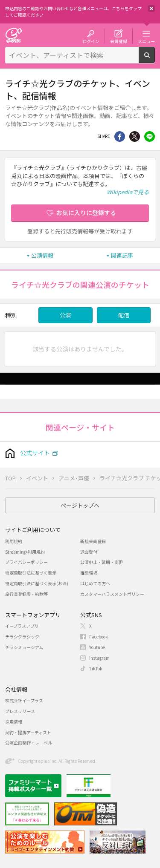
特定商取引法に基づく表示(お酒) (37, 583)
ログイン (91, 41)
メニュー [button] (146, 41)
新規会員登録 (93, 541)
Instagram (99, 658)
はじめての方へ (95, 583)
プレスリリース (20, 711)
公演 (65, 315)
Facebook (99, 637)
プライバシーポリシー (26, 562)
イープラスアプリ (22, 626)
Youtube (97, 647)
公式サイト (35, 453)
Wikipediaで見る (128, 192)
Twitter (135, 137)
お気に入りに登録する (86, 213)
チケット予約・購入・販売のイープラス (14, 35)
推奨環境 (89, 573)
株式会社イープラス (24, 700)
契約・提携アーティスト (28, 732)
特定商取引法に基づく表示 (31, 573)
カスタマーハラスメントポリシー (112, 594)
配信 (124, 315)
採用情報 (14, 722)
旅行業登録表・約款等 (26, 594)
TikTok (96, 668)
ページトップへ (80, 505)
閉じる (151, 9)
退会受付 (89, 552)
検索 (155, 60)
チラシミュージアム (24, 647)
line (150, 137)
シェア (120, 137)
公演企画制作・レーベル (29, 743)
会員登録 (119, 41)
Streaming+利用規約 (25, 552)
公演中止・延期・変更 (102, 562)
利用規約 (14, 541)
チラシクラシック (22, 637)
